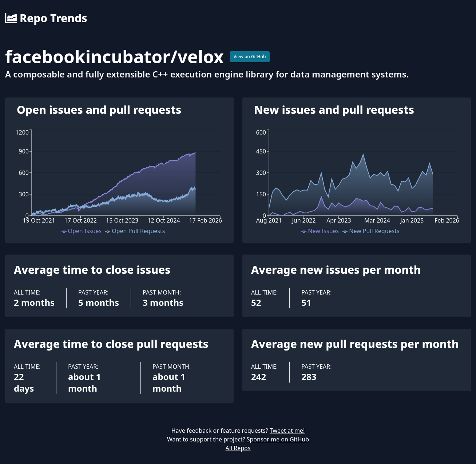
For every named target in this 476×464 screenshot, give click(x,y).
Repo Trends (46, 18)
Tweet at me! (287, 431)
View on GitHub (250, 57)
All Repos (238, 448)
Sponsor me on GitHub (278, 439)
